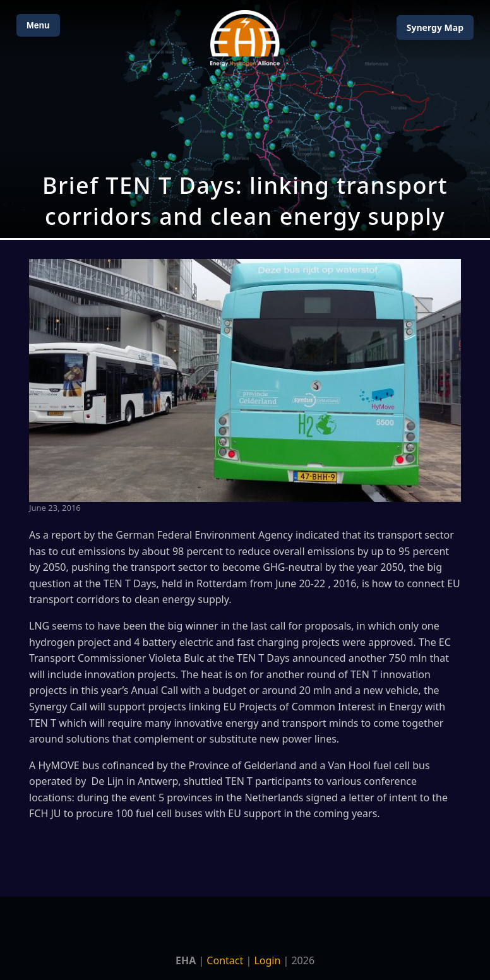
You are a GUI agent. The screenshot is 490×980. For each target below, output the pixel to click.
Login (267, 960)
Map (435, 27)
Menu (38, 25)
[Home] (245, 38)
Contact (225, 960)
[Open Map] (245, 119)
